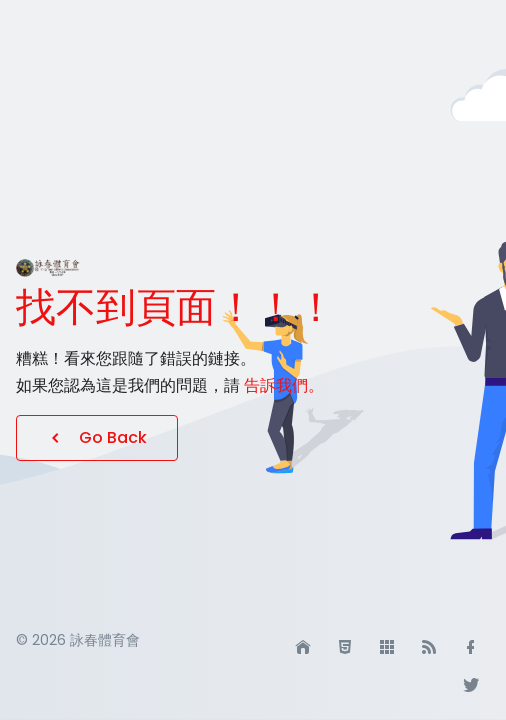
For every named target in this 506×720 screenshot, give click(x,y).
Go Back (97, 437)
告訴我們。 (284, 385)
